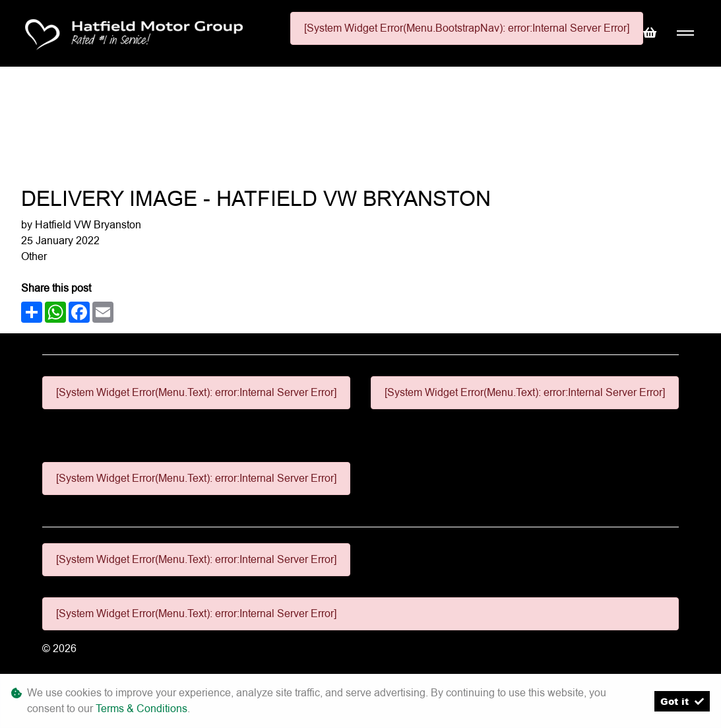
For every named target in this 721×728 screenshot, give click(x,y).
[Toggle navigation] (685, 33)
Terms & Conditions (141, 709)
